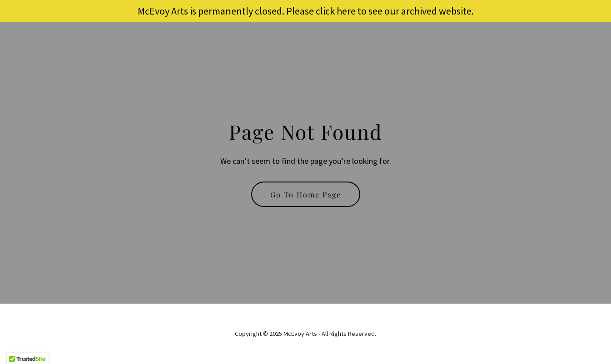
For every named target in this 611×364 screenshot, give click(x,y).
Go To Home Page (306, 194)
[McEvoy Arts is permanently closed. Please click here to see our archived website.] (305, 11)
